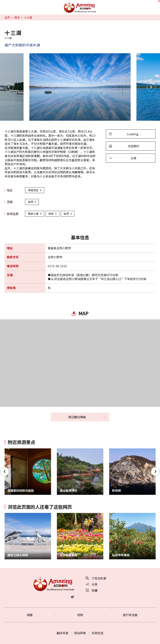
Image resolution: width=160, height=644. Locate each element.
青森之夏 (35, 214)
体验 (53, 214)
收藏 (92, 590)
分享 (123, 158)
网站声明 (80, 633)
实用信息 (97, 633)
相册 (30, 615)
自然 (32, 202)
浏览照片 (124, 146)
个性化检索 (96, 578)
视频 (80, 615)
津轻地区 (35, 190)
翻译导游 (62, 633)
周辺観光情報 (87, 417)
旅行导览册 (130, 615)
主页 (7, 17)
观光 (17, 17)
